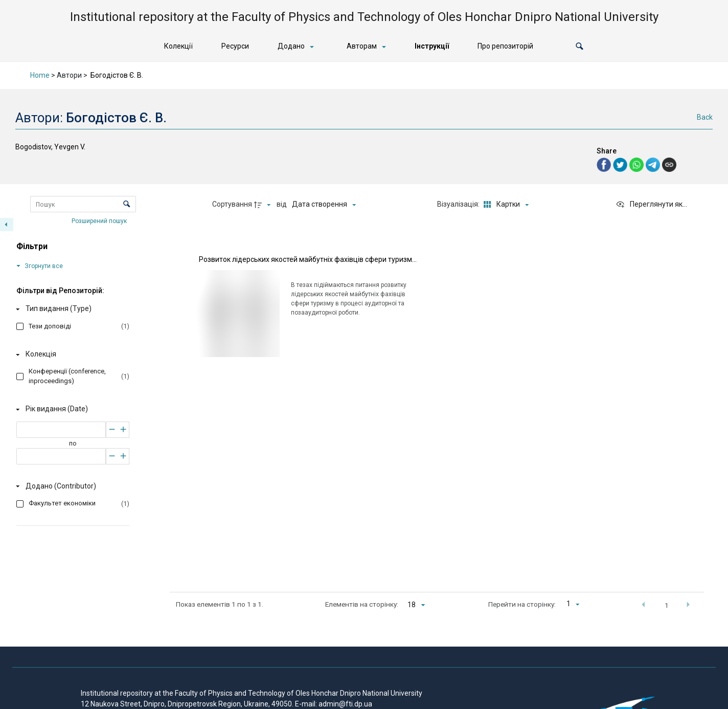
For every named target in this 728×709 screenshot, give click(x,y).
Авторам (362, 46)
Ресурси (235, 46)
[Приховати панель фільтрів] (7, 225)
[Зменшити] (112, 430)
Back (705, 117)
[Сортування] (324, 205)
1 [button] (667, 605)
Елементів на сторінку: (362, 604)
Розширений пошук (100, 220)
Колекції (178, 46)
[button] (579, 46)
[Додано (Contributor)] (71, 486)
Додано (291, 46)
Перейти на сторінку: (522, 604)
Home (40, 75)
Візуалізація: (459, 204)
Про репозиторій (505, 46)
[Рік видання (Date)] (71, 409)
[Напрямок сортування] (264, 205)
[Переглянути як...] (651, 205)
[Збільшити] (123, 430)
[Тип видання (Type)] (71, 309)
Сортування (232, 204)
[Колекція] (71, 354)
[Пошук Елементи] (83, 204)
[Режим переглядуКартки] (505, 205)
